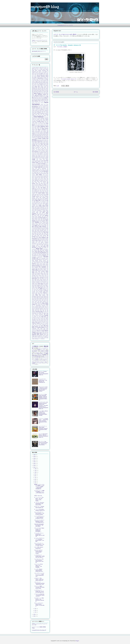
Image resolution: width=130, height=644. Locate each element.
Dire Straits (34, 136)
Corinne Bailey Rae (39, 120)
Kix (32, 202)
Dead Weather (38, 131)
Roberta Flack (38, 272)
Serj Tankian (41, 284)
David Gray (39, 129)
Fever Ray (37, 148)
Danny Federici (37, 125)
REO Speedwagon (42, 258)
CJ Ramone (37, 109)
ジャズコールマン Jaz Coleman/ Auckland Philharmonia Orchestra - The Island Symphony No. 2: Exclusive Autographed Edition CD (43, 405)
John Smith (39, 190)
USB (41, 359)
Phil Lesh (38, 252)
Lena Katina (34, 204)
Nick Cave (41, 234)
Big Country (42, 90)
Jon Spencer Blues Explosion (43, 192)
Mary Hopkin (43, 218)
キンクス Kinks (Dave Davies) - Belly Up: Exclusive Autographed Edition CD (43, 436)
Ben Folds (42, 88)
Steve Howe (46, 297)
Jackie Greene (34, 176)
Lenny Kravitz (40, 204)
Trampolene (44, 322)
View (42, 330)
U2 (44, 326)
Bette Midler (34, 90)
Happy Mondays (41, 165)
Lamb (47, 202)
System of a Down (44, 308)
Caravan (36, 110)
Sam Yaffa (34, 280)
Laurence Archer (45, 203)
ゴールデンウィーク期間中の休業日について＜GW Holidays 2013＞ (39, 492)
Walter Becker (34, 331)
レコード (36, 355)
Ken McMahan (46, 198)
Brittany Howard (35, 103)
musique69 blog (45, 7)
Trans (47, 322)
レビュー (45, 363)
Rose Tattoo (34, 277)
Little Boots (45, 208)
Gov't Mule (46, 160)
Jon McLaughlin (35, 192)
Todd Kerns (44, 317)
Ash (40, 81)
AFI (38, 70)
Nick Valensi (34, 235)
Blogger (77, 641)
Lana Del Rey (35, 203)
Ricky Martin (44, 268)
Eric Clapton (37, 146)
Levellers (34, 205)
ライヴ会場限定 (43, 355)
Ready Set (47, 259)
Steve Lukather (40, 298)
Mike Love (46, 226)
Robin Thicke (43, 272)
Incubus (38, 174)
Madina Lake (46, 211)
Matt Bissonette (44, 219)
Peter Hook (40, 251)
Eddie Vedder (37, 142)
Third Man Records (35, 316)
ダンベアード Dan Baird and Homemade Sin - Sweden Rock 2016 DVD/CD (43, 443)
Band (45, 84)
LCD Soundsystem (43, 202)
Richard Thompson (36, 266)
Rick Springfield (42, 267)
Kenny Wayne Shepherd (37, 200)
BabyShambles (38, 83)
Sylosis (39, 308)
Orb (39, 242)
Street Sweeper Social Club (37, 304)
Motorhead (36, 229)
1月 (35, 612)
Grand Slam (41, 163)
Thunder (46, 315)
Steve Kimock (34, 298)
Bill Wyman (44, 91)
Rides (36, 269)
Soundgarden (46, 291)
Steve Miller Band (45, 298)
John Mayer (43, 188)
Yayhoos (47, 336)
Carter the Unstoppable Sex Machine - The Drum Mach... (39, 525)
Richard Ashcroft (39, 264)
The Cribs (44, 311)
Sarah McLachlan (38, 281)
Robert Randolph (41, 271)
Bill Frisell (34, 91)
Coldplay (47, 119)
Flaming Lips (44, 148)
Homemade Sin (45, 168)
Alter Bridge (34, 77)
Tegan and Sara (45, 310)
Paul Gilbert (43, 246)
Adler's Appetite (38, 71)
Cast (43, 111)
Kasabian (47, 196)
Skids (37, 289)
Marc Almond (39, 214)
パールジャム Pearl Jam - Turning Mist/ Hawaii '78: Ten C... (39, 595)
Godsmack (34, 161)
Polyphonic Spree (45, 254)
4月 (35, 483)
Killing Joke (38, 201)
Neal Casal (46, 232)
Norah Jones (40, 239)
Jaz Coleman (41, 180)
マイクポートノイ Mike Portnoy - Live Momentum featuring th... (39, 600)
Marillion (47, 216)
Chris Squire (46, 117)
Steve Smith (44, 299)
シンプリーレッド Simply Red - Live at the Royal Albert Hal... (39, 591)
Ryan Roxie (34, 279)
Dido (42, 135)
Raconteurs (34, 259)
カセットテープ (44, 358)
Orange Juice (35, 242)
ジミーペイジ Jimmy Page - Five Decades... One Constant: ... (38, 566)
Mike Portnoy (43, 227)
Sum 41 (34, 306)
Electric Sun (45, 143)
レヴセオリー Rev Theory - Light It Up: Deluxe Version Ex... (39, 579)
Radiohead (38, 259)
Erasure (41, 145)
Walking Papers (46, 330)
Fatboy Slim (46, 147)
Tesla (41, 311)
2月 (35, 610)
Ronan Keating (38, 276)
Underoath (47, 328)
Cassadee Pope (39, 111)
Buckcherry (46, 106)
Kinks (45, 201)
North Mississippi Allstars (36, 240)
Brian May (41, 101)
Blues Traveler (46, 96)
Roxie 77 (38, 277)
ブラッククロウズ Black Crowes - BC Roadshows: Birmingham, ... (39, 530)
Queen (44, 256)
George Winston (39, 158)
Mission (39, 228)
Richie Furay (42, 266)
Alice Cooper (46, 74)
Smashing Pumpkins (43, 290)
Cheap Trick (34, 114)
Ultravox (35, 328)
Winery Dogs (46, 335)
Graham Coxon (40, 162)
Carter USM (34, 111)
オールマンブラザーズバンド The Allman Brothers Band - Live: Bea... (39, 540)
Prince (37, 256)
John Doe (44, 187)
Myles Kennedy (40, 230)
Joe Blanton (44, 184)
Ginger (34, 159)
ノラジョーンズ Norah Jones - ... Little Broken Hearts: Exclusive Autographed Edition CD (43, 421)
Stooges (43, 303)
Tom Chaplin (41, 318)
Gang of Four (35, 155)
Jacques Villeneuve (40, 176)
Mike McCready (35, 227)
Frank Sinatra (34, 153)
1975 (45, 67)
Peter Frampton (45, 250)
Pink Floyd (40, 254)
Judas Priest (37, 194)
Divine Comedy (44, 136)
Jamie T (47, 177)
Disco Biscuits (38, 136)
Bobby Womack (41, 98)
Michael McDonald (42, 223)
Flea (48, 148)
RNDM (47, 258)
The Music (39, 313)
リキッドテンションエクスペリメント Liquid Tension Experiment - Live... (39, 575)
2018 (35, 458)
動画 (46, 362)
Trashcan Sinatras (36, 323)
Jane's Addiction (35, 178)
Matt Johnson (38, 220)
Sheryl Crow (39, 286)
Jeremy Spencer (43, 181)
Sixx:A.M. (34, 288)
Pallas (37, 244)
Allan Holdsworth (40, 75)
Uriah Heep (46, 329)
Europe (33, 147)
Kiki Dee (34, 201)
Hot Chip (42, 169)
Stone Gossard (43, 301)
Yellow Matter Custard (36, 337)
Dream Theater (42, 138)
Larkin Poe (40, 203)
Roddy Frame (43, 273)
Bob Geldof (40, 97)
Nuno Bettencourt (43, 240)
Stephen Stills (45, 295)
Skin (39, 288)
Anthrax (37, 79)
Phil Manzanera (43, 252)
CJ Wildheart (41, 109)
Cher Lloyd (42, 115)
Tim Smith (39, 317)
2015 (35, 464)
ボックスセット (39, 363)
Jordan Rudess (41, 193)
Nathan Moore (41, 232)
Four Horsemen (35, 152)
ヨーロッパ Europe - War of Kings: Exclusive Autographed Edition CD (43, 373)
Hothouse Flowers (35, 170)
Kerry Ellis (47, 200)
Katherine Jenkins (35, 197)
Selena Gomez (35, 284)
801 (48, 69)
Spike (36, 293)
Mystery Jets (46, 230)
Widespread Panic (45, 333)
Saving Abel (43, 281)
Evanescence (38, 147)
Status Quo (38, 295)
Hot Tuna (46, 169)
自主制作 (35, 351)
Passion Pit (38, 245)
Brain (45, 99)
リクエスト (37, 352)
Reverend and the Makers (41, 263)
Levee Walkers (45, 204)
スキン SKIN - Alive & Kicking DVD (39, 548)
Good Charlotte (41, 161)
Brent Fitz (46, 100)
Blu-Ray (36, 360)
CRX (45, 109)
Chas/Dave (46, 113)
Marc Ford (44, 214)
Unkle (41, 329)
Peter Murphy (46, 251)
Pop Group (34, 255)
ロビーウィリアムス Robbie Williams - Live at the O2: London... (38, 552)
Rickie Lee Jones (39, 268)
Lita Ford (41, 208)
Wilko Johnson (40, 334)
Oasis (47, 240)
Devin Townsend (38, 134)
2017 (35, 460)
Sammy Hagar (40, 280)
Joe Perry (45, 186)
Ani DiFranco (46, 78)
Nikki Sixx (38, 237)
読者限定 (34, 363)
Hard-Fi (37, 166)
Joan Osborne (39, 184)
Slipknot (44, 289)
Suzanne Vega (41, 307)
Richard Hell (34, 265)
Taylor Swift (34, 310)
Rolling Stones (44, 275)
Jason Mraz (46, 178)
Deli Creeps (37, 133)
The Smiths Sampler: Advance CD (69, 79)
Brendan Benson (41, 100)
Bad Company (43, 83)
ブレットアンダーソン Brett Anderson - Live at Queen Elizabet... (39, 513)
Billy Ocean (41, 92)
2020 (35, 455)
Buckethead (35, 107)
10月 (36, 472)
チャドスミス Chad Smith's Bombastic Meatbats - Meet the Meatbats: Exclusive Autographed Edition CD (43, 397)
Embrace (37, 145)
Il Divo (41, 173)
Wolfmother (40, 336)
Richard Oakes (45, 265)
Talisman (41, 309)
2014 (35, 465)
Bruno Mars (38, 106)
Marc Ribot (37, 215)
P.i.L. (35, 244)
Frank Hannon (46, 152)
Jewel (39, 182)
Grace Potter (34, 162)
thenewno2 (43, 339)
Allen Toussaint (46, 75)
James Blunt (38, 177)
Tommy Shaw (38, 320)
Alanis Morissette (37, 74)
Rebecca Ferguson (43, 261)
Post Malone (39, 255)
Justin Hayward (44, 195)
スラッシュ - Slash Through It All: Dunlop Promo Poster (39, 587)
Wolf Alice (36, 336)
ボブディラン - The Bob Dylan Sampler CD (39, 507)
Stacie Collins (38, 294)
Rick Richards (35, 267)
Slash (41, 288)
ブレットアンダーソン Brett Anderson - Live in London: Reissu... (39, 544)
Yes (41, 337)
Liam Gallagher (39, 205)
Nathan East (36, 232)
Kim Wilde (42, 201)
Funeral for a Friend (35, 154)
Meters (41, 222)
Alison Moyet (34, 75)
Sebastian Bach (40, 283)
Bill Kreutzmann (39, 91)
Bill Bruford (46, 90)
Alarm (42, 74)
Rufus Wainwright (40, 278)
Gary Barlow (44, 155)
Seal (36, 283)
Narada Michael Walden (41, 231)
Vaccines (33, 330)
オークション (44, 361)
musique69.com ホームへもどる (65, 25)
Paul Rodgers (39, 248)
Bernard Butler (35, 89)
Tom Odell (34, 319)
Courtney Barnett (45, 120)
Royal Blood (34, 278)
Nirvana (37, 238)
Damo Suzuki (38, 124)
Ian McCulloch (45, 171)
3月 (35, 609)
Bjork (33, 94)
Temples (33, 311)
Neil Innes (39, 233)
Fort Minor (39, 151)
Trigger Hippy (34, 324)
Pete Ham (40, 250)
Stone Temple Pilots (38, 303)
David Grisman (45, 129)
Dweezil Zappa (44, 140)
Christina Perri (34, 118)
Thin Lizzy (46, 314)
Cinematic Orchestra (44, 118)
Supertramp (44, 306)
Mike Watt (36, 228)
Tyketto (42, 325)
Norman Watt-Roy (45, 239)
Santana (44, 280)
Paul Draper (38, 246)
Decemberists (37, 132)
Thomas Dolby (41, 316)
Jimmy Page (46, 183)
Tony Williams (41, 321)
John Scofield (35, 190)
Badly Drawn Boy (35, 84)
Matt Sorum (43, 220)
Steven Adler (41, 300)
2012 (35, 614)
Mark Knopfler (38, 217)
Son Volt (36, 291)
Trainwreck (40, 322)
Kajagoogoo (38, 196)
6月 (35, 479)
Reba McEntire (35, 260)
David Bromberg (40, 128)
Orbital (42, 242)
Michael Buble (46, 222)
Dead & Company (42, 130)
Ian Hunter (40, 172)
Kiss (47, 201)
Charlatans (39, 112)
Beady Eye (37, 87)
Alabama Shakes (38, 73)
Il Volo (44, 173)
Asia (47, 80)
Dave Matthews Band (43, 126)
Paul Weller (44, 247)
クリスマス (36, 358)
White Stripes (37, 333)
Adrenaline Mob (45, 71)
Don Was (41, 137)
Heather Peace (43, 166)
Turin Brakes (39, 324)
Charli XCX (43, 112)
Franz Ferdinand (40, 153)
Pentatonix (35, 250)
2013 (35, 467)
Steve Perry (34, 299)
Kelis (36, 199)
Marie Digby (42, 216)
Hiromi (33, 168)
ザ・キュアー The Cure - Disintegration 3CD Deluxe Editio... (39, 504)
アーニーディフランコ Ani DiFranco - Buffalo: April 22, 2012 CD (39, 535)
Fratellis (45, 153)
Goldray (37, 161)
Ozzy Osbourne (45, 243)
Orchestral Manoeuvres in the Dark (40, 243)
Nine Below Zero (43, 237)
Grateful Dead (46, 163)
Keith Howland (42, 197)
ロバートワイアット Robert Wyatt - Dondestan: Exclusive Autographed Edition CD (43, 428)
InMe (36, 174)
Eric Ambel (45, 145)
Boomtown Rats (35, 99)
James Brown (43, 177)
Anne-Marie (34, 79)
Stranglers (47, 303)
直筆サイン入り (41, 350)
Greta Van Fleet (35, 164)
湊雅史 (47, 354)
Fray (47, 153)
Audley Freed (38, 82)
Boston (39, 99)
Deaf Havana (43, 131)
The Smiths (60, 47)
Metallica (37, 222)
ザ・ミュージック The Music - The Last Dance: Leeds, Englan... (39, 499)
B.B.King (33, 83)
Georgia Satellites (45, 158)
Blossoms (37, 96)
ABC (33, 70)
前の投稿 (95, 92)
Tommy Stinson (44, 320)
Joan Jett (34, 184)
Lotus (46, 209)
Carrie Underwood (45, 110)
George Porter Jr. (43, 157)
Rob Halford (40, 269)
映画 (44, 360)
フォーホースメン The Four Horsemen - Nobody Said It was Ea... (39, 561)
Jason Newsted (35, 179)
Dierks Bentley (46, 135)
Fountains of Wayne (45, 151)
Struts (37, 305)
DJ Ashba (40, 123)
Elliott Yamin (38, 144)
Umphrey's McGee (41, 328)
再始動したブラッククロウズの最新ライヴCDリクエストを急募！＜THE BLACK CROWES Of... (39, 487)
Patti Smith (43, 245)
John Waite (44, 190)
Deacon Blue (35, 130)
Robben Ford (46, 269)
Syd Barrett (36, 308)
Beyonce (38, 90)
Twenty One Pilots (45, 324)
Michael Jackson (35, 223)
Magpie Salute (39, 212)
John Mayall (38, 188)
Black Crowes (37, 93)
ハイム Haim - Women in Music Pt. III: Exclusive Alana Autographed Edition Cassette (43, 413)
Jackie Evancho (45, 175)
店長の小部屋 (44, 351)
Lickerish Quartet (35, 206)
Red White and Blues (43, 262)
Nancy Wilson (35, 231)
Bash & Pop (43, 86)
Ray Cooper (43, 259)
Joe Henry (36, 186)
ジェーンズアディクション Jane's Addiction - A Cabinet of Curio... (39, 517)
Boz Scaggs (42, 99)
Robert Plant (35, 271)
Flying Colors (34, 151)
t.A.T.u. (40, 339)
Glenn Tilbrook (39, 159)
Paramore (34, 245)
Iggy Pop (38, 173)
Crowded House (40, 121)
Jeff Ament (34, 181)
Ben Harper (46, 88)
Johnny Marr (37, 191)
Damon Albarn (43, 124)
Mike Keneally (42, 226)
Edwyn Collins (43, 142)
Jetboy (36, 182)
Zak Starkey (41, 338)
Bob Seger (44, 97)
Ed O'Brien (44, 141)
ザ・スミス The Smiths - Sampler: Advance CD (39, 510)
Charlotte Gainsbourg (40, 113)
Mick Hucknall (44, 225)
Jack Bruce (44, 174)
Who (41, 333)
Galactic (47, 154)
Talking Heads (46, 309)
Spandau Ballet (42, 292)
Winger (33, 336)
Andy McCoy (40, 78)
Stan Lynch (43, 294)
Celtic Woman (46, 111)
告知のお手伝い (40, 354)
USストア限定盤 (35, 359)
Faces (42, 147)
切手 (36, 364)
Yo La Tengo (44, 337)
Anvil (40, 79)
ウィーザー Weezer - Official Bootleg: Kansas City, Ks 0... (39, 570)
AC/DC (35, 70)
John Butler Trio (39, 187)
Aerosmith (34, 72)
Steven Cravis (46, 300)
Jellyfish (38, 181)
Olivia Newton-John (45, 241)
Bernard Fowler (41, 89)
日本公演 (38, 357)
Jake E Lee (34, 177)
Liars (43, 205)
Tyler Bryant (41, 327)
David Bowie (34, 128)
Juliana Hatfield (46, 194)
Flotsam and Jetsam (45, 150)
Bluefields (41, 96)
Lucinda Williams (45, 210)
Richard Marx (39, 265)
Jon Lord (47, 191)
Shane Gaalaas (37, 285)
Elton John (43, 144)
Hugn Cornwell (46, 170)
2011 (35, 616)
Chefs (39, 115)
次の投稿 (56, 92)
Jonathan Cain (35, 193)
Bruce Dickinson (41, 103)
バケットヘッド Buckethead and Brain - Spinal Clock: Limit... (39, 583)
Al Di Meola (44, 72)
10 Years (40, 67)
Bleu (47, 95)
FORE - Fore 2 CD (38, 496)
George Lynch (37, 157)
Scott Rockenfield (43, 282)
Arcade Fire (43, 79)
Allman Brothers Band (43, 76)
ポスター (38, 361)
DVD (41, 360)
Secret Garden (46, 283)
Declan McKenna (43, 132)
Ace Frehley (40, 70)
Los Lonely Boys (42, 209)
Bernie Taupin (46, 89)
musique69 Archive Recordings (38, 362)
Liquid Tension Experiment (39, 207)
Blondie (33, 96)
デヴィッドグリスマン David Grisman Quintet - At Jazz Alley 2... (39, 605)
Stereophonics (34, 296)
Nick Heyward (46, 234)
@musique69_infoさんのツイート (39, 51)
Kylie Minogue (36, 202)
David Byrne (46, 128)
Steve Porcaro (39, 299)
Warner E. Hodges (41, 331)
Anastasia (45, 77)
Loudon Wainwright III (38, 210)
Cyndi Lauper (35, 123)
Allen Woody (34, 76)
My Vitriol (46, 229)
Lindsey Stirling (42, 206)
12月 (36, 469)
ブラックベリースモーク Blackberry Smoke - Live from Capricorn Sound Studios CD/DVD (43, 389)
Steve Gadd (36, 297)
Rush (45, 278)
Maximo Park (39, 221)
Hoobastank (34, 169)
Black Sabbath (44, 94)
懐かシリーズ (45, 357)
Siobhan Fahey (46, 287)
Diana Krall (34, 135)
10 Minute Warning (35, 67)
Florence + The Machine (36, 150)
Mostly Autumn (43, 228)
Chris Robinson (39, 117)
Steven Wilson (35, 301)
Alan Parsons (44, 73)
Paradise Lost (46, 244)
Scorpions (38, 282)
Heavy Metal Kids (39, 167)
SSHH (38, 279)
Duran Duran (39, 140)
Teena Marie (39, 310)
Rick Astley (46, 266)
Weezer (38, 332)
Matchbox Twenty (37, 219)
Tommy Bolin (43, 319)
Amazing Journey (40, 77)
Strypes (39, 305)
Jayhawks (36, 180)
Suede (47, 305)
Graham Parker (35, 163)
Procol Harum (41, 256)
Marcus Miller (37, 216)
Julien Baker (34, 195)
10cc (43, 67)
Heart (39, 166)
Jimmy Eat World (39, 183)
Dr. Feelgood (35, 139)
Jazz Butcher (46, 180)
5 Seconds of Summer (43, 69)
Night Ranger (40, 235)
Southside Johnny (35, 292)
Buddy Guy (40, 107)
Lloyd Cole (36, 209)
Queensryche (40, 257)
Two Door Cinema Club (36, 325)
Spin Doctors (40, 293)
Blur (33, 97)
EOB (47, 140)
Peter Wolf (34, 252)
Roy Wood (46, 277)
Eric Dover (42, 146)
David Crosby (34, 129)
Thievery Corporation (39, 314)
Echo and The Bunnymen (37, 141)
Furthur (41, 154)
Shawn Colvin (43, 285)
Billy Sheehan (46, 92)
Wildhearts (34, 334)
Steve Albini (39, 296)
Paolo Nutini (41, 244)
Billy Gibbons (37, 92)
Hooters (38, 169)
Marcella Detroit (43, 215)
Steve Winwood (36, 300)
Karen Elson (42, 196)
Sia (42, 286)
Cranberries (34, 122)
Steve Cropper (44, 296)
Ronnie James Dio (45, 276)
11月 (36, 470)
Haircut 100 (36, 165)
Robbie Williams (35, 270)
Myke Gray (34, 230)
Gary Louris (43, 156)
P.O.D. (33, 244)
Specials (33, 293)
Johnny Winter (42, 191)
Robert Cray (41, 270)
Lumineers (34, 211)
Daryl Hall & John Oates (44, 125)
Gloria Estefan (46, 159)
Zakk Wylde (46, 338)
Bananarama (41, 84)
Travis (41, 323)
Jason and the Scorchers (42, 179)
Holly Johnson (38, 168)
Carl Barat (40, 110)
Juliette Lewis (39, 195)
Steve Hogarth (41, 297)
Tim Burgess (34, 317)
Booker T (46, 98)
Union (38, 329)
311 (38, 68)
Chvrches (39, 118)
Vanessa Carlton (38, 330)
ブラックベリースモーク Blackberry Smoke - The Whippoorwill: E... (39, 521)
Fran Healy (41, 152)
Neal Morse (34, 233)
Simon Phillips (46, 286)
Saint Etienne (42, 279)
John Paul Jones (40, 189)
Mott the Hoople (41, 229)
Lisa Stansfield (37, 208)
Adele (33, 71)
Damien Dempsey (45, 123)
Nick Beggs (37, 234)
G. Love (44, 154)
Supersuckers (38, 306)
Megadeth (43, 221)
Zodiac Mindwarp (35, 339)
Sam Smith (46, 279)
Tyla (44, 325)
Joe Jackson (41, 186)
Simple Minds (35, 287)
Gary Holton (38, 156)
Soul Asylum (40, 291)
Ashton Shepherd (43, 81)
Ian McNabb (34, 173)
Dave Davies (34, 126)
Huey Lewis (41, 170)
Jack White (39, 175)
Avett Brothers (43, 82)
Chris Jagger (44, 116)
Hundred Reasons (35, 172)
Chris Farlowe (39, 116)
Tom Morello (46, 318)
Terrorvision (37, 311)
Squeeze (45, 293)
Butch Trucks (43, 108)
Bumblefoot (38, 108)
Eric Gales (46, 146)
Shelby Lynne (34, 286)
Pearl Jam (39, 249)
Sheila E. (47, 285)
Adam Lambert (46, 70)
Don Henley (37, 137)
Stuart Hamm (43, 305)
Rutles (47, 278)
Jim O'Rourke (43, 182)
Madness (33, 212)
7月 (35, 478)
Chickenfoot (34, 116)
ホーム (76, 92)
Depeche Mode (43, 133)
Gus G (47, 164)
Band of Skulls (37, 85)
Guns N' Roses (42, 164)
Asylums (33, 82)
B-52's (47, 82)
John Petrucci (46, 189)
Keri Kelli (43, 200)
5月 (35, 481)
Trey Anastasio (46, 323)
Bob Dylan (36, 97)
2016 (35, 462)
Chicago (47, 114)
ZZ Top (38, 338)
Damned (34, 124)
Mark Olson (44, 217)
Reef (47, 262)
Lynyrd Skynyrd (39, 211)
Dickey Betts (39, 135)
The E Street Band (40, 312)
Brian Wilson (46, 101)
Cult (45, 122)
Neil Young (44, 233)
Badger (47, 83)
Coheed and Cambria (36, 119)
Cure (47, 122)
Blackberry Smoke (42, 95)
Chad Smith (34, 112)
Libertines (46, 205)
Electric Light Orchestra (38, 143)
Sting (38, 301)
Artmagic (47, 79)
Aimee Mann (39, 72)
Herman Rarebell (45, 167)
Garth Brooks (40, 155)
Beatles (42, 87)
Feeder (33, 148)
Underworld (34, 329)
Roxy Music (42, 277)
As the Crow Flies (35, 80)
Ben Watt (38, 88)
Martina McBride (37, 218)
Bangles (41, 85)
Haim (33, 165)
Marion (33, 217)
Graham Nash (46, 162)
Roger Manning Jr (38, 275)
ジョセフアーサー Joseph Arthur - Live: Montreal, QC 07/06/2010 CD (43, 381)
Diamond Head (46, 134)
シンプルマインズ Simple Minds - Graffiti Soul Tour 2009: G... (39, 556)
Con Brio (34, 120)
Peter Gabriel (35, 251)
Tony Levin (37, 321)
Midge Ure (37, 226)
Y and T (44, 336)
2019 (35, 456)
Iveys (41, 174)
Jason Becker (41, 178)
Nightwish (45, 235)
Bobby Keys (36, 98)
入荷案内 (65, 47)
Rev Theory (34, 263)
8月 (35, 476)
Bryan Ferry (42, 106)
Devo (42, 134)
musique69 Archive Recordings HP (39, 630)
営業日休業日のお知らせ (37, 356)
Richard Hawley (46, 264)
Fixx (40, 148)
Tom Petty (38, 319)
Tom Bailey (37, 318)
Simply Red (40, 287)
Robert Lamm (46, 270)
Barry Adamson (38, 86)
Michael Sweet (38, 225)
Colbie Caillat (42, 119)
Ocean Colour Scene (37, 241)
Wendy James (42, 332)
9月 (35, 474)
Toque (36, 322)
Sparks (47, 292)
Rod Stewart (38, 273)
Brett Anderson (35, 101)
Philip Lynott (36, 254)
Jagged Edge (46, 176)
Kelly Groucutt (40, 199)
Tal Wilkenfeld (37, 309)
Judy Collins (41, 194)
